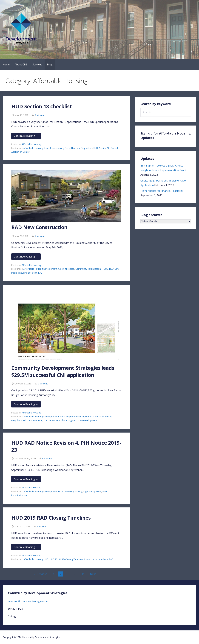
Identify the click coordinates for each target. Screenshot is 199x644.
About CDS (21, 64)
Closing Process (66, 269)
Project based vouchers (96, 559)
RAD (40, 273)
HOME (105, 269)
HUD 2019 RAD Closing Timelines (51, 518)
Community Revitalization (88, 269)
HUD (96, 148)
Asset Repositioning (54, 148)
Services (37, 64)
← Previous (40, 574)
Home (6, 64)
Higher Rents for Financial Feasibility (162, 191)
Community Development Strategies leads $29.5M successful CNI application (63, 371)
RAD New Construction (39, 227)
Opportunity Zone (92, 491)
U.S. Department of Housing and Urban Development (70, 420)
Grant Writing (106, 417)
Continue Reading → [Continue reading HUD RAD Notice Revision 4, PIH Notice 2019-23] (26, 479)
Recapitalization (19, 495)
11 (83, 574)
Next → (94, 574)
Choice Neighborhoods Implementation (78, 417)
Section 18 (104, 148)
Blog (50, 64)
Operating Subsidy (73, 491)
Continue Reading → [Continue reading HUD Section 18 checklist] (26, 136)
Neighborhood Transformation (27, 420)
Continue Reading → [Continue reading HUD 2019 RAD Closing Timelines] (26, 547)
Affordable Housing (31, 144)
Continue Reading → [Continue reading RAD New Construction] (26, 257)
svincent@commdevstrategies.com (28, 601)
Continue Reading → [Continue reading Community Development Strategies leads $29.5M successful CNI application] (26, 404)
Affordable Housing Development (40, 269)
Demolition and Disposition (79, 148)
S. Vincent (40, 115)
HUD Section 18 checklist (42, 106)
